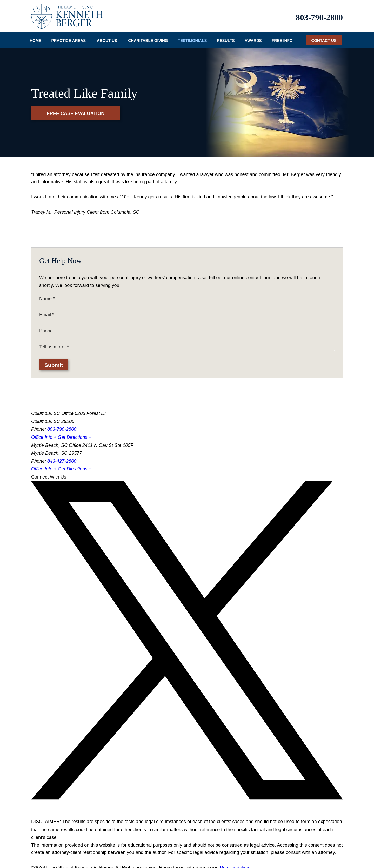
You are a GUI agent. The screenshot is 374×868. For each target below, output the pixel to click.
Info (282, 37)
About (107, 37)
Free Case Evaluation (76, 110)
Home (35, 37)
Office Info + (44, 433)
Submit (54, 361)
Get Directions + (75, 433)
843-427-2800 (62, 457)
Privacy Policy (234, 864)
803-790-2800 (319, 15)
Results (226, 37)
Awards (253, 37)
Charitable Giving (148, 37)
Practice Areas (69, 37)
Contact (324, 37)
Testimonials (192, 37)
